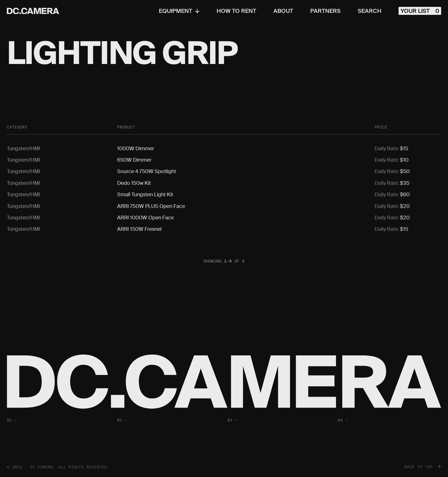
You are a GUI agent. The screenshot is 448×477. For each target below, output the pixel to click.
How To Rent (236, 11)
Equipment (179, 11)
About (283, 11)
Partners (325, 11)
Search (370, 11)
